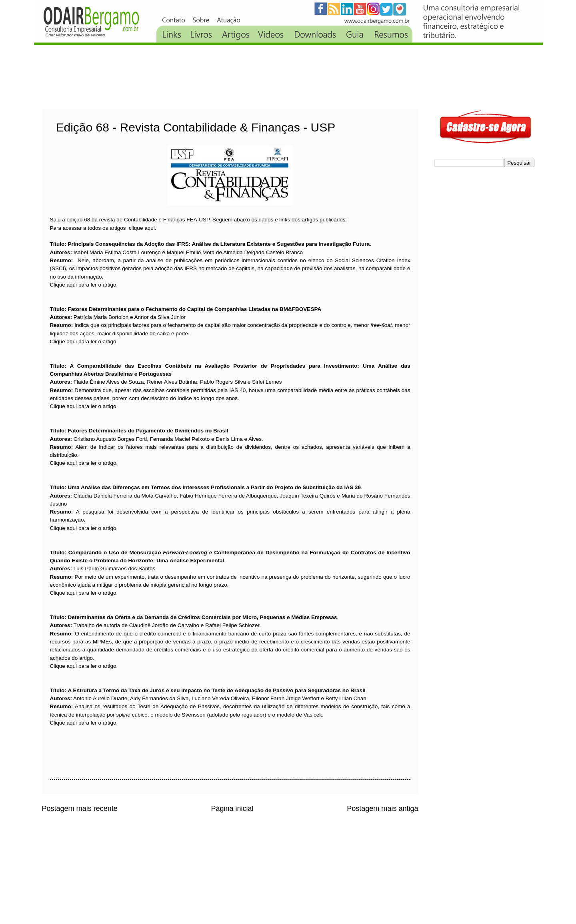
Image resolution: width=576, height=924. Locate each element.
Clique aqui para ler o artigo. (84, 285)
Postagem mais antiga (382, 808)
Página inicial (232, 808)
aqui (150, 228)
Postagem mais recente (80, 808)
